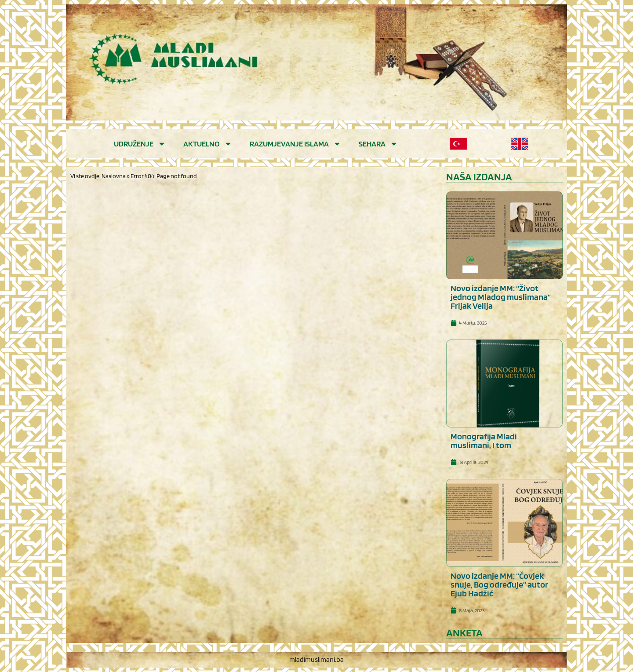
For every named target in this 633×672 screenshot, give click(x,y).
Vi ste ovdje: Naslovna (98, 176)
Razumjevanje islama (295, 144)
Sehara (378, 144)
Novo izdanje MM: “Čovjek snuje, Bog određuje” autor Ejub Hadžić (499, 584)
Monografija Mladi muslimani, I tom (484, 441)
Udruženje (140, 144)
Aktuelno (208, 144)
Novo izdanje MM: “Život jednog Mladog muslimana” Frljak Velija (501, 297)
